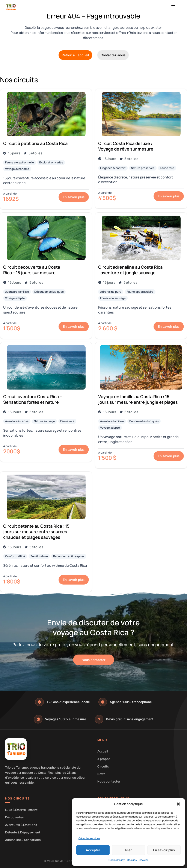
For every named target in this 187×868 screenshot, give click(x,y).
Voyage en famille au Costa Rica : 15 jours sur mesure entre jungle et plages (138, 399)
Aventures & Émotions (21, 825)
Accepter (93, 850)
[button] (178, 804)
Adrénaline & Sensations (23, 840)
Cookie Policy (117, 860)
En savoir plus (164, 850)
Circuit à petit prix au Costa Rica (35, 143)
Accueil (103, 751)
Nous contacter (109, 781)
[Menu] (173, 7)
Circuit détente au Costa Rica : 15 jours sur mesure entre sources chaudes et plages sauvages (36, 532)
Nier (128, 850)
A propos (104, 759)
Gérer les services (89, 838)
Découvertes (14, 817)
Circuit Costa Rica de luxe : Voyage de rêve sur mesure (126, 146)
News (101, 774)
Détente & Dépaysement (23, 832)
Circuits (103, 766)
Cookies (132, 860)
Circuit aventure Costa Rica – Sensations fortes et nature (33, 399)
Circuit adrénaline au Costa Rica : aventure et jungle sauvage (130, 270)
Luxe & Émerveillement (21, 810)
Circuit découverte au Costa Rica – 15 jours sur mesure (32, 270)
